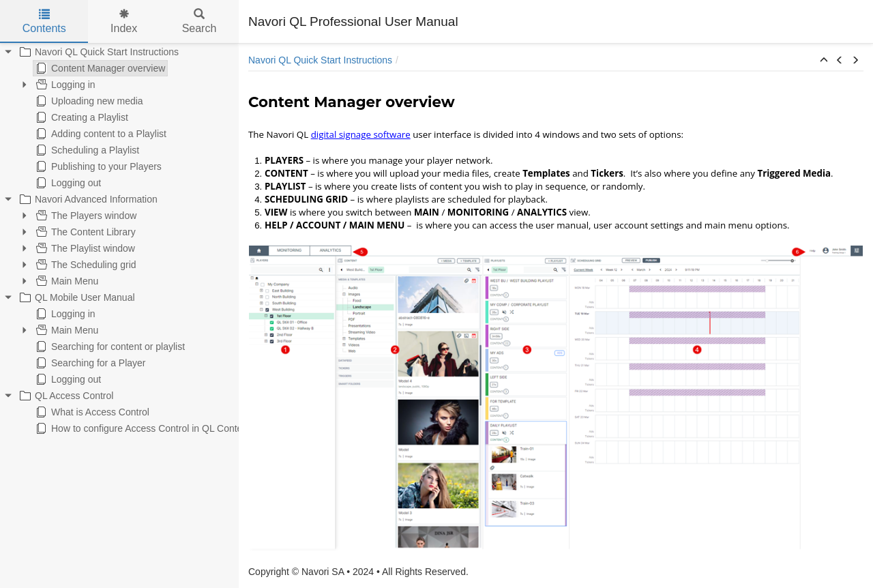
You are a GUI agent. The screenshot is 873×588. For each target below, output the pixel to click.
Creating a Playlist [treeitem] (81, 117)
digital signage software (361, 134)
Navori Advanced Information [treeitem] (87, 199)
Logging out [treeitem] (67, 183)
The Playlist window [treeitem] (84, 248)
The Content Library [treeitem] (85, 232)
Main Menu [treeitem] (66, 281)
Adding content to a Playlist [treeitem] (100, 134)
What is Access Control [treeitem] (91, 412)
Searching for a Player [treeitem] (90, 363)
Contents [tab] (44, 21)
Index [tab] (124, 21)
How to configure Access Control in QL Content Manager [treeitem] (162, 428)
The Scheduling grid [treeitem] (85, 265)
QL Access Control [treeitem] (65, 396)
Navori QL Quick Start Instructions (320, 60)
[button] (824, 61)
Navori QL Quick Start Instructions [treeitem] (98, 52)
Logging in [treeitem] (64, 85)
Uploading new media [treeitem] (88, 101)
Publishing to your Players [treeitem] (98, 166)
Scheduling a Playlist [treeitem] (86, 150)
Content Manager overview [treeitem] (99, 68)
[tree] (119, 240)
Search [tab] (199, 21)
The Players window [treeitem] (85, 216)
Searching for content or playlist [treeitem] (109, 347)
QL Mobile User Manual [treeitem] (76, 297)
